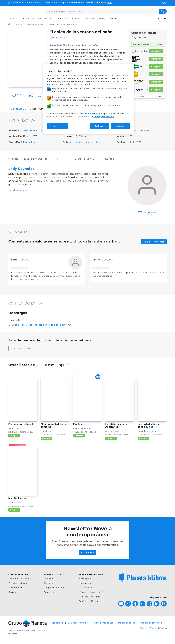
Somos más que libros (79, 623)
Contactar (49, 583)
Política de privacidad (151, 623)
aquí (110, 3)
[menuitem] (13, 20)
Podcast (113, 18)
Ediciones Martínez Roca (88, 142)
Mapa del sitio (56, 623)
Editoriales (63, 18)
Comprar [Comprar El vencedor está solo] (14, 436)
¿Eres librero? (85, 583)
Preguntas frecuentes (55, 588)
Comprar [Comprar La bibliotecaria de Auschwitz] (111, 439)
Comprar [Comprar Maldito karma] (14, 510)
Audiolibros (89, 18)
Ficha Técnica (17, 109)
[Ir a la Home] (9, 25)
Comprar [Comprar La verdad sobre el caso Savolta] (144, 439)
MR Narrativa (28, 142)
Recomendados (46, 18)
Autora (33, 109)
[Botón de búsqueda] (163, 11)
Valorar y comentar (154, 242)
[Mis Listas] (159, 20)
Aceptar (120, 126)
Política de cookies (127, 623)
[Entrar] (164, 20)
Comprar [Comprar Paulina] (79, 436)
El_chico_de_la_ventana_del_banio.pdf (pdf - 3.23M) (42, 325)
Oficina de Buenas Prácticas (153, 628)
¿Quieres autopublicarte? (91, 592)
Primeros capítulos (17, 583)
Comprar (156, 51)
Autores (76, 18)
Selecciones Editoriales (19, 579)
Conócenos (49, 579)
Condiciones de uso (104, 623)
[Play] (97, 377)
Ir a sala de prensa (24, 348)
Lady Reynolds (21, 169)
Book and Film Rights (89, 597)
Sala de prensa (86, 579)
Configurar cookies (104, 117)
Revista (102, 18)
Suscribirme (87, 553)
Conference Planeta (89, 601)
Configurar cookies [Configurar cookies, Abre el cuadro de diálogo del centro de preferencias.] (57, 126)
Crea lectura (50, 592)
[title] (143, 578)
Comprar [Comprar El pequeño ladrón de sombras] (47, 439)
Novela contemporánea (34, 130)
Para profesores (86, 588)
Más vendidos (27, 18)
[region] (88, 99)
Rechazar (99, 126)
